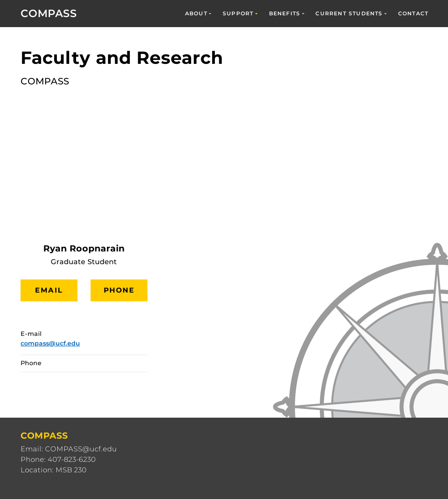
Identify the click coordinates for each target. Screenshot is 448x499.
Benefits (285, 13)
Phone (119, 290)
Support (238, 13)
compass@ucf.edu (50, 343)
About (196, 13)
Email (49, 290)
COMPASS (49, 13)
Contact (413, 13)
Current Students (349, 13)
